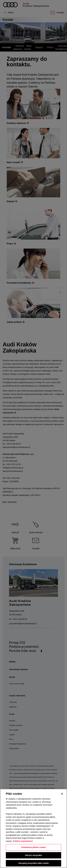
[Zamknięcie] (62, 794)
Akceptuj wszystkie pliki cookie (33, 863)
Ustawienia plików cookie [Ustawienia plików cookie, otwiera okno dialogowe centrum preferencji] (33, 847)
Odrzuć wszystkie (33, 855)
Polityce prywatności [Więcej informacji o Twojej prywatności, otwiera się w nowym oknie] (23, 841)
